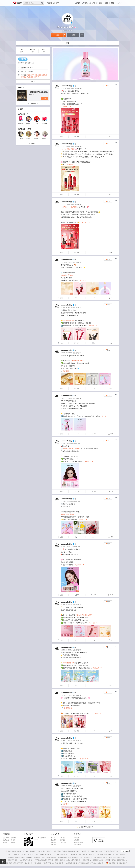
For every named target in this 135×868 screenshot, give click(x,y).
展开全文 (67, 107)
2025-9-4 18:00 (65, 547)
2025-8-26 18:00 (66, 650)
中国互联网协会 (86, 860)
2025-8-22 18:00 (66, 741)
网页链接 (68, 708)
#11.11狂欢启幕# (69, 149)
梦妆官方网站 (30, 75)
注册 (106, 3)
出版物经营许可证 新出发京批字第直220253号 (111, 857)
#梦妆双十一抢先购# (70, 207)
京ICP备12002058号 (27, 854)
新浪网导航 (57, 851)
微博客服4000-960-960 (13, 851)
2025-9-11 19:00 (66, 398)
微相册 (13, 840)
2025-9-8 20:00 (65, 444)
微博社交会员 (30, 124)
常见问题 (76, 838)
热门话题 (14, 838)
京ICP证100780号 (13, 854)
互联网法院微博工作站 (111, 851)
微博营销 (62, 840)
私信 (73, 35)
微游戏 (5, 842)
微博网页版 (78, 88)
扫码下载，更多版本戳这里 (40, 839)
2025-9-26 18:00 (66, 262)
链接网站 (62, 838)
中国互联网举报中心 (13, 860)
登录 (113, 3)
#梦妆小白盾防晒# (67, 514)
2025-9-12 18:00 (66, 353)
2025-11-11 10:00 (66, 88)
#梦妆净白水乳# (68, 663)
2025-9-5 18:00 (65, 501)
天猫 (37, 124)
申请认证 (54, 838)
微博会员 (6, 840)
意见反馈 (26, 851)
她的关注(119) (23, 114)
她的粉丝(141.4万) (24, 129)
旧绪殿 (21, 139)
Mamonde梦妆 (66, 86)
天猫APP (45, 124)
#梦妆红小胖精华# (67, 275)
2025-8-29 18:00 (66, 605)
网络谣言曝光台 (122, 860)
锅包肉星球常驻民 (31, 139)
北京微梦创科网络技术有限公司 (93, 863)
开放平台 (54, 845)
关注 (57, 35)
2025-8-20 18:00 (66, 786)
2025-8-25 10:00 (66, 695)
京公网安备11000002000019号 (117, 863)
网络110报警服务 (60, 860)
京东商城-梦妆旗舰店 (27, 77)
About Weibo (41, 851)
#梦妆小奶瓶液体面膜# (71, 449)
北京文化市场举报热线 (73, 860)
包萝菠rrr (37, 139)
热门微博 (6, 838)
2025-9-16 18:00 (66, 308)
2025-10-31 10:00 (66, 146)
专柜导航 (36, 77)
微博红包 (21, 124)
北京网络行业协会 (98, 860)
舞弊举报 (33, 851)
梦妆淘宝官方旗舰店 (41, 75)
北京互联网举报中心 (26, 860)
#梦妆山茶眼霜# (68, 320)
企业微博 (54, 840)
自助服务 (76, 840)
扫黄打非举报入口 (110, 860)
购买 (45, 98)
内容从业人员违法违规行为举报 (43, 860)
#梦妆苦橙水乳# (78, 361)
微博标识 (54, 842)
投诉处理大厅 (85, 851)
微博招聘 (50, 851)
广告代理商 (63, 842)
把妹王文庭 (45, 139)
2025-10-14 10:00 (66, 204)
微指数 (13, 842)
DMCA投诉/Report (97, 851)
